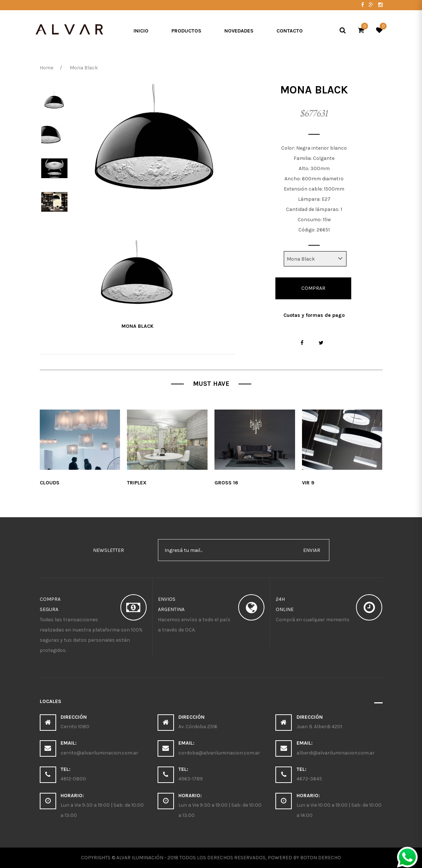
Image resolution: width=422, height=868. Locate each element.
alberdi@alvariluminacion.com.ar (336, 753)
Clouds (50, 483)
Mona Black (138, 326)
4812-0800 (73, 779)
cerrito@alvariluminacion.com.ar (99, 753)
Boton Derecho (321, 858)
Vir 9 (308, 483)
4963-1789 (191, 779)
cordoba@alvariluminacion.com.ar (219, 753)
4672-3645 (309, 779)
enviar (312, 550)
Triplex (137, 483)
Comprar (313, 288)
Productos (186, 31)
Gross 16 (226, 483)
